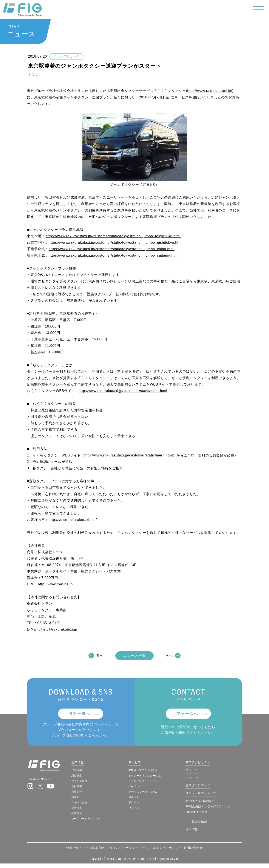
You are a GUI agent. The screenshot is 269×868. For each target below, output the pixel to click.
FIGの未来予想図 (204, 816)
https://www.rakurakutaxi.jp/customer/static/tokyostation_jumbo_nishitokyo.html (116, 243)
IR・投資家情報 (204, 826)
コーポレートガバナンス (101, 823)
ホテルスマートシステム (152, 795)
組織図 (88, 800)
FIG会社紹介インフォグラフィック (217, 810)
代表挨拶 (90, 772)
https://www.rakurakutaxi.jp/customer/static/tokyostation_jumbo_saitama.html (114, 256)
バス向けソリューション (152, 784)
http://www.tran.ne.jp (55, 584)
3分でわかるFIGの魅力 (208, 804)
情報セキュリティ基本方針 (85, 852)
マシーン (141, 811)
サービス (142, 764)
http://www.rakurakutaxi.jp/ (210, 91)
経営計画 (90, 817)
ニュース (199, 772)
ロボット (141, 800)
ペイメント (143, 789)
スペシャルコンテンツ (210, 796)
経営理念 (90, 778)
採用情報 (199, 834)
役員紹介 (90, 795)
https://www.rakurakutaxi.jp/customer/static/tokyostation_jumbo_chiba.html (112, 249)
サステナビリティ (206, 764)
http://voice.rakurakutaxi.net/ (73, 520)
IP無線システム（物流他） (154, 772)
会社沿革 (90, 811)
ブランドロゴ (93, 784)
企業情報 (91, 764)
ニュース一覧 (134, 656)
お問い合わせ (193, 852)
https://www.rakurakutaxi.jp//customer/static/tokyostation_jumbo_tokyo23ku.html (113, 236)
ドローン (141, 806)
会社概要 (90, 789)
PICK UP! (200, 780)
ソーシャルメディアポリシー (161, 852)
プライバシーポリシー (122, 852)
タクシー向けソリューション (155, 778)
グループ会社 (93, 806)
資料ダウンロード (206, 788)
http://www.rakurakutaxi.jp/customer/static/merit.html (123, 391)
